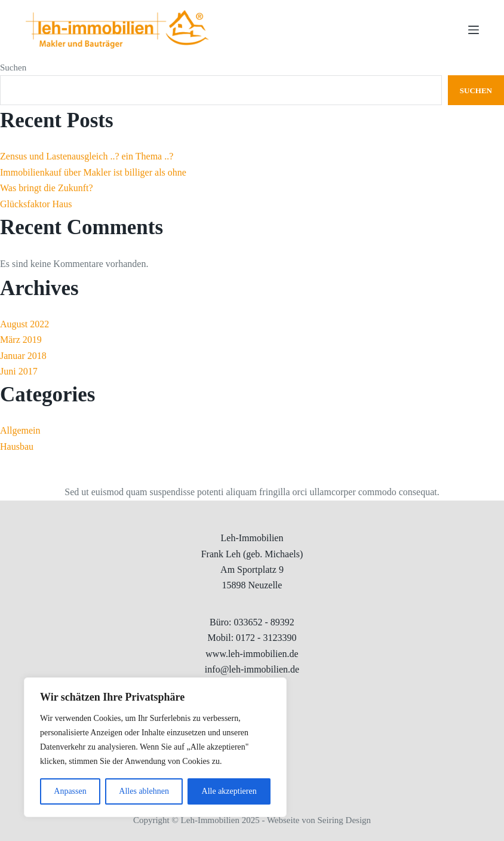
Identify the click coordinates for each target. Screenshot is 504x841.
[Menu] (474, 30)
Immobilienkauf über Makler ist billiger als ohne (93, 172)
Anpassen (70, 791)
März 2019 (21, 340)
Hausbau (17, 446)
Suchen (13, 67)
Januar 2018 (23, 356)
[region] (155, 747)
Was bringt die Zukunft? (47, 188)
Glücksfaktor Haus (36, 204)
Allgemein (20, 430)
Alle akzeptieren (229, 791)
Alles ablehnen (144, 791)
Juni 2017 (19, 371)
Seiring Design (345, 820)
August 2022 (24, 324)
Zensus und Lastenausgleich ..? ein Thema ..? (87, 156)
